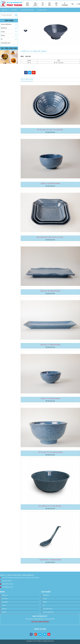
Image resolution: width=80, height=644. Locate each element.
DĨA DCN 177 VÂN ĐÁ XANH (50, 345)
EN (76, 4)
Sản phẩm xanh (6, 43)
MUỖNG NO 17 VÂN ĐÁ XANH (50, 560)
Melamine (4, 28)
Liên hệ (56, 4)
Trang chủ (4, 10)
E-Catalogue (65, 4)
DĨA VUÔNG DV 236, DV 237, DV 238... (50, 237)
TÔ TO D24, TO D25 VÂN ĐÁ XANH (50, 452)
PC (2, 39)
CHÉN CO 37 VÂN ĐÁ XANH (50, 398)
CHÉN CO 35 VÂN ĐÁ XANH (50, 183)
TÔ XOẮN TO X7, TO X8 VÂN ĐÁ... (50, 506)
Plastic (3, 35)
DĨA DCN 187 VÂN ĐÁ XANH (50, 291)
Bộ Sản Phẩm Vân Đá (27, 10)
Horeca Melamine (6, 24)
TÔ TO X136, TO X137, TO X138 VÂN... (50, 130)
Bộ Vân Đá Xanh (42, 10)
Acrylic (3, 32)
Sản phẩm (14, 10)
